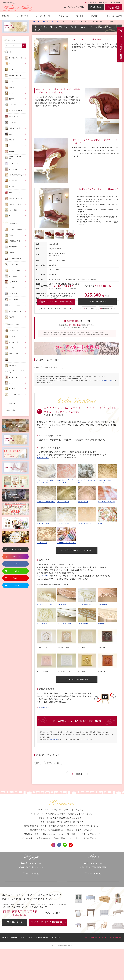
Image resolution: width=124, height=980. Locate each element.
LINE (65, 845)
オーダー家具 (23, 16)
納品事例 (95, 16)
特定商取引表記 (43, 938)
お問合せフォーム (108, 381)
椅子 (48, 21)
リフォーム (63, 16)
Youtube (71, 845)
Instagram (53, 845)
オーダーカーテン (43, 16)
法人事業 (80, 16)
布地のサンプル (43, 458)
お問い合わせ (54, 740)
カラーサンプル (43, 576)
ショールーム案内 (114, 16)
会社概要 (5, 938)
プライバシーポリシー (28, 938)
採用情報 (14, 938)
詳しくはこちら (44, 708)
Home (34, 21)
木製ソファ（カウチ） (57, 21)
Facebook (59, 845)
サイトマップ (56, 938)
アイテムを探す (41, 21)
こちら (88, 740)
